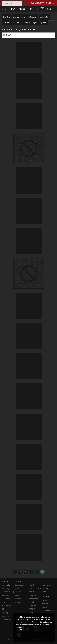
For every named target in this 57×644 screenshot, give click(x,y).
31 (26, 572)
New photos (44, 17)
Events (18, 599)
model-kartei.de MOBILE (32, 606)
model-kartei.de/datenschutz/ (27, 630)
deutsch (45, 600)
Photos (18, 589)
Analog (27, 23)
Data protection (8, 616)
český (44, 607)
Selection (7, 17)
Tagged (35, 23)
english (45, 604)
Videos (18, 592)
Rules (4, 602)
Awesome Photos (19, 17)
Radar (18, 602)
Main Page (6, 589)
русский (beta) (48, 611)
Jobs (17, 595)
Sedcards (19, 585)
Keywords (43, 23)
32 (31, 572)
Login (42, 8)
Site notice (6, 620)
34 (42, 572)
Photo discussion (9, 23)
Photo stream (32, 17)
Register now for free (42, 3)
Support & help (8, 592)
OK (19, 635)
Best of (20, 23)
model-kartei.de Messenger (33, 595)
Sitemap (5, 613)
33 (37, 572)
